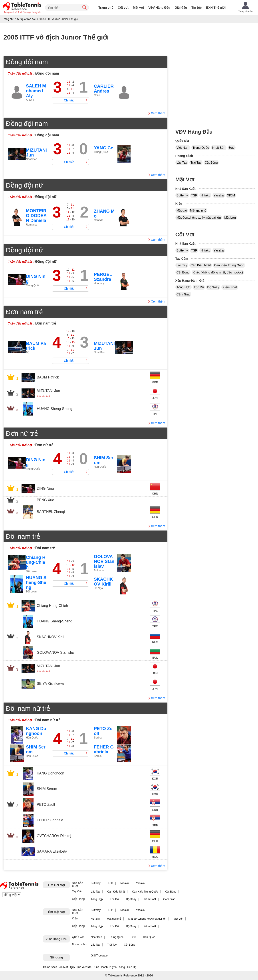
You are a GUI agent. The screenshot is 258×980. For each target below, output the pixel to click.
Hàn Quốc (149, 937)
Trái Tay (196, 162)
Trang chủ (106, 8)
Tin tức (196, 8)
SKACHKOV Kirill (103, 582)
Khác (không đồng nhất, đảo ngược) (218, 272)
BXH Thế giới (216, 8)
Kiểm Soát (230, 287)
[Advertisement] (215, 87)
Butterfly (182, 195)
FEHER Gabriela (104, 749)
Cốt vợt (123, 8)
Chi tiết (69, 100)
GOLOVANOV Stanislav (104, 561)
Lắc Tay (182, 162)
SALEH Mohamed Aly (36, 91)
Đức (232, 148)
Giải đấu (181, 8)
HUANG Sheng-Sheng (36, 582)
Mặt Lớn (230, 218)
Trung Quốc (201, 148)
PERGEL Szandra (103, 277)
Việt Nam (183, 148)
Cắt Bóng (211, 162)
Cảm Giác (183, 294)
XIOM (231, 195)
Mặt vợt (139, 8)
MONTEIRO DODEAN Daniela (36, 216)
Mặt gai (182, 210)
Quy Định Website (81, 967)
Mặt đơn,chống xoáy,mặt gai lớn (199, 218)
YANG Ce (104, 148)
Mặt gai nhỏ (198, 210)
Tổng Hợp (184, 287)
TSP (194, 195)
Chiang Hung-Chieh (36, 562)
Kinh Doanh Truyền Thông (109, 967)
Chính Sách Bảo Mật (55, 967)
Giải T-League (99, 956)
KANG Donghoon (36, 731)
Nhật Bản (219, 148)
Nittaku (205, 195)
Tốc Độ (199, 287)
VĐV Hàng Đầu (159, 8)
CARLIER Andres (104, 89)
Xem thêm (158, 113)
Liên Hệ (132, 967)
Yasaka (219, 195)
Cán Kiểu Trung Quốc (229, 265)
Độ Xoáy (213, 287)
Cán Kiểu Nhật (201, 265)
